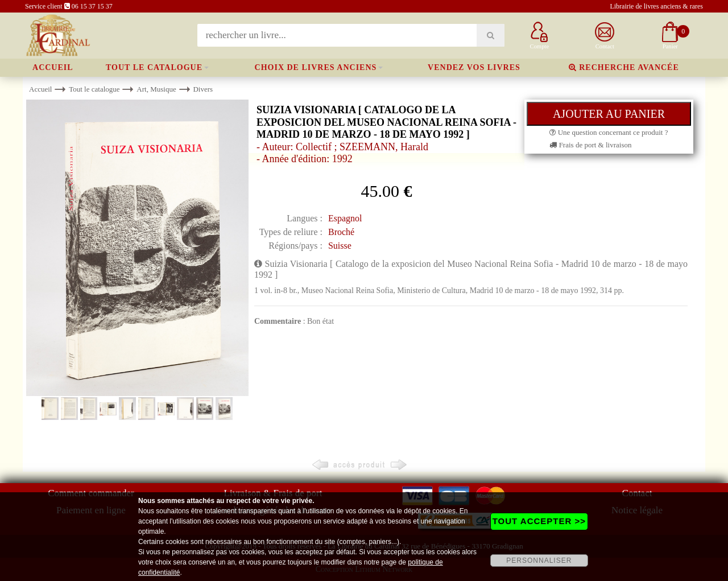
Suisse (340, 246)
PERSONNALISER (539, 561)
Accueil (53, 67)
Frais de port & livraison (590, 145)
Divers (203, 89)
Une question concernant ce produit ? (609, 132)
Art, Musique (156, 89)
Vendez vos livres (474, 67)
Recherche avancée (624, 67)
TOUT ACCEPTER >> (539, 521)
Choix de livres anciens (316, 67)
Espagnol (345, 218)
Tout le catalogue (154, 67)
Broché (341, 232)
